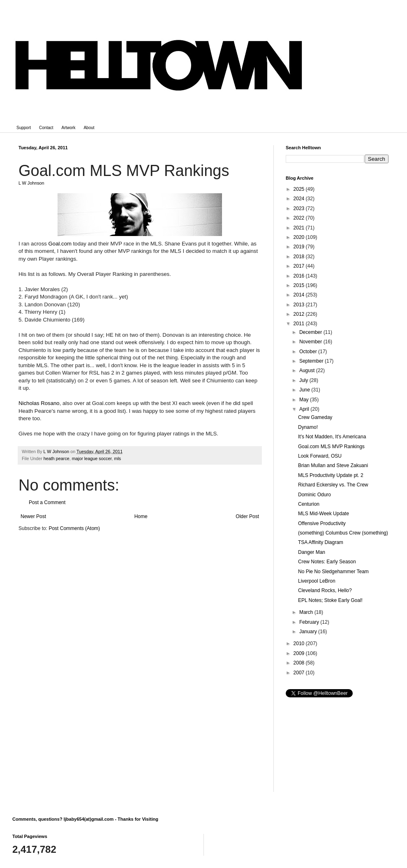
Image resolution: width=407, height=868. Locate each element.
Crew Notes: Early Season (327, 562)
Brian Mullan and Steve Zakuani (333, 465)
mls (117, 458)
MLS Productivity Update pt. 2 (331, 475)
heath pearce (57, 458)
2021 (300, 228)
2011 (300, 324)
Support (24, 128)
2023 (300, 208)
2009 (300, 653)
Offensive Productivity (322, 523)
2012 (300, 314)
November (311, 342)
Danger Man (312, 552)
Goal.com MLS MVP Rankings (331, 447)
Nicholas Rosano (39, 403)
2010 (300, 643)
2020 (300, 237)
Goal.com (60, 244)
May (305, 400)
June (305, 390)
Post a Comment (47, 502)
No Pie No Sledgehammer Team (333, 572)
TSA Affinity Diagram (321, 542)
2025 (300, 189)
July (304, 380)
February (310, 622)
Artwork (69, 128)
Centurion (309, 504)
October (309, 352)
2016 (300, 276)
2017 (300, 266)
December (311, 332)
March (307, 612)
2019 (300, 247)
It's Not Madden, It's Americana (332, 437)
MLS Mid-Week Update (324, 514)
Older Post (247, 516)
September (312, 361)
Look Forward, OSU (320, 456)
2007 (300, 673)
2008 (300, 663)
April (305, 409)
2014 (300, 295)
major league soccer (92, 458)
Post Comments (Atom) (74, 528)
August (308, 370)
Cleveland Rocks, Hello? (325, 590)
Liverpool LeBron (317, 581)
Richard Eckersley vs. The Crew (333, 485)
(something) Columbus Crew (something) (343, 533)
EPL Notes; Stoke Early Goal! (330, 600)
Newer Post (33, 516)
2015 (300, 285)
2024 (300, 199)
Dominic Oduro (314, 495)
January (309, 632)
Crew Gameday (315, 417)
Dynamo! (308, 427)
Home (141, 516)
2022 (300, 218)
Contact (46, 128)
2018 (300, 257)
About (89, 128)
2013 (300, 305)
